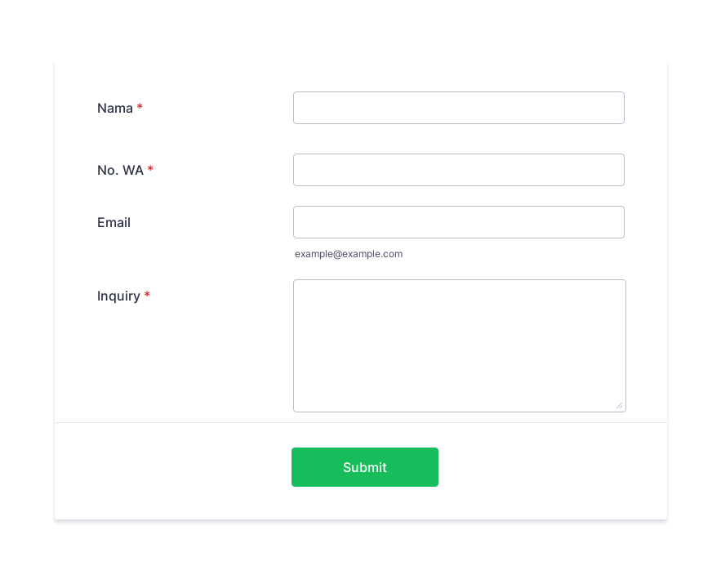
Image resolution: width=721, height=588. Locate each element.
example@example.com (349, 254)
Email (114, 222)
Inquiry (124, 296)
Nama (120, 108)
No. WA (125, 170)
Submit (365, 467)
